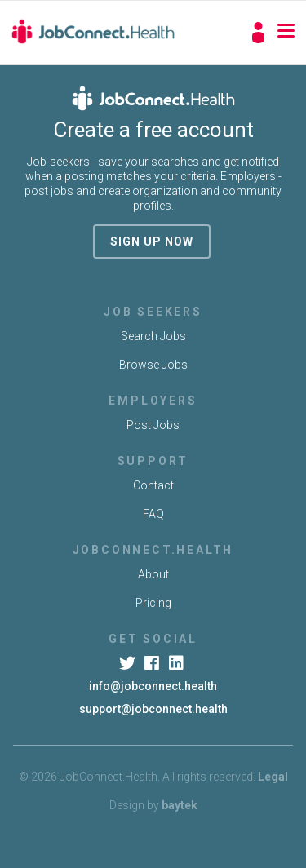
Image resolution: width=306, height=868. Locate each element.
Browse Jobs (153, 365)
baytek (180, 805)
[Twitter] (129, 663)
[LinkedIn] (177, 663)
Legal (273, 777)
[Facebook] (153, 663)
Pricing (153, 603)
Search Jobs (153, 336)
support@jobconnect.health (153, 709)
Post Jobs (153, 425)
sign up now (152, 241)
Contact (153, 485)
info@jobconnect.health (153, 686)
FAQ (153, 514)
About (153, 574)
